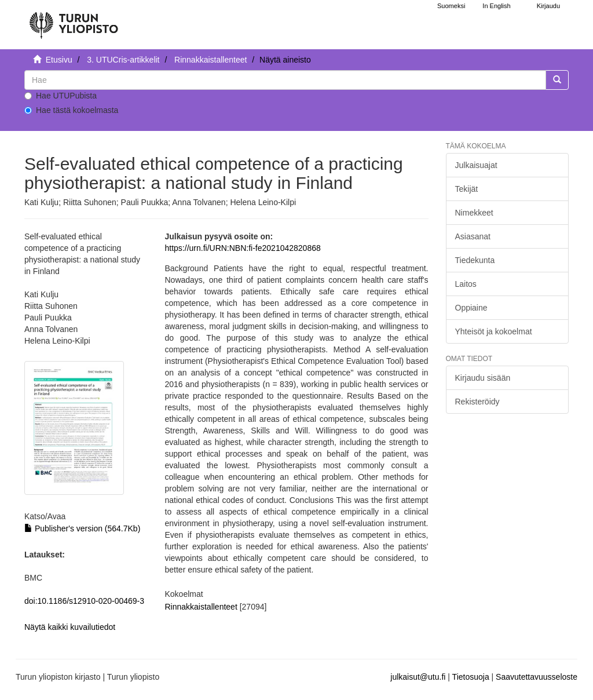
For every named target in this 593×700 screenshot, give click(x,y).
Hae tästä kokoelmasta (71, 110)
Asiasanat (473, 236)
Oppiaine (471, 308)
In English (496, 6)
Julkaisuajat (476, 165)
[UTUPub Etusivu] (74, 20)
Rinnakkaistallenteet (211, 60)
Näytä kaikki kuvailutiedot (70, 627)
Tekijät (467, 189)
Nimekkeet (474, 213)
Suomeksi (451, 6)
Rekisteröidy (477, 402)
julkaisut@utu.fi (418, 677)
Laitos (466, 284)
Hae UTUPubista (61, 96)
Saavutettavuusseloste (537, 677)
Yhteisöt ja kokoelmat (494, 331)
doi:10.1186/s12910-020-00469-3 (84, 601)
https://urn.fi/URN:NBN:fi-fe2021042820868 (243, 248)
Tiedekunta (475, 260)
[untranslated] (285, 80)
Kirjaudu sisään (483, 378)
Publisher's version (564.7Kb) (82, 528)
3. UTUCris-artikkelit (123, 60)
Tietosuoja (471, 677)
